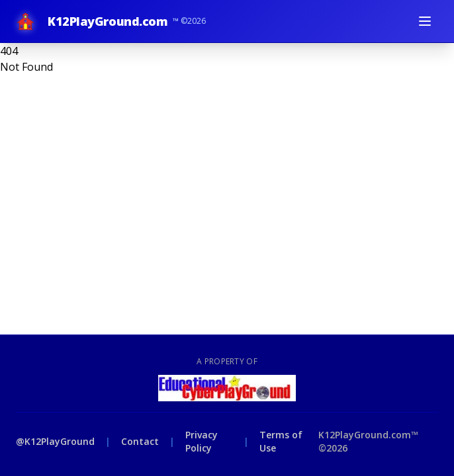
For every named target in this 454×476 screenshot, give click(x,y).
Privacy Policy (202, 441)
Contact (140, 441)
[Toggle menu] (425, 21)
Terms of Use (281, 441)
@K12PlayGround (55, 441)
